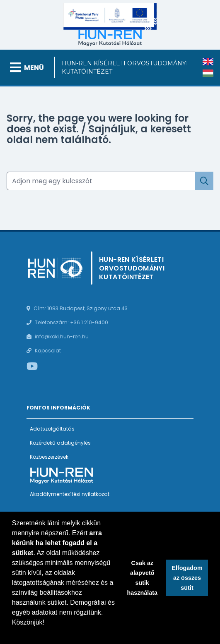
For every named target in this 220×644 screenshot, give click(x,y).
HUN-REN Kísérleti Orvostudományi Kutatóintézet (125, 67)
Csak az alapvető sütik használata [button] (143, 578)
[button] (13, 633)
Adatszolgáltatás (52, 429)
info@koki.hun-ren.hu (62, 336)
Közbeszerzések (49, 457)
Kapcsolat (48, 351)
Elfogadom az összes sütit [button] (187, 578)
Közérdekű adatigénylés (60, 443)
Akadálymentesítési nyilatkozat (70, 494)
